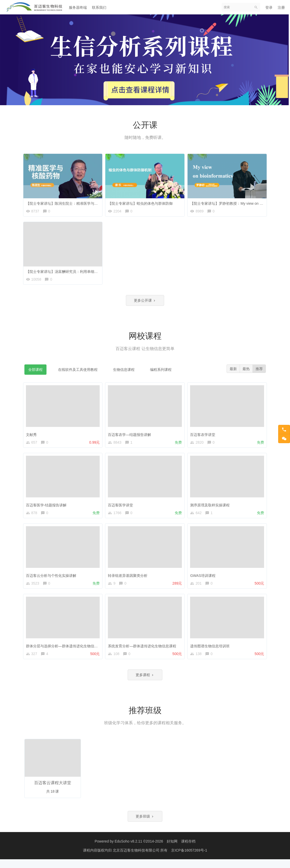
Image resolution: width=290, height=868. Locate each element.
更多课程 (145, 683)
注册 (281, 7)
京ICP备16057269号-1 (189, 859)
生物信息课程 (124, 373)
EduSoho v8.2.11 (128, 850)
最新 (232, 372)
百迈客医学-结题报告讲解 (48, 508)
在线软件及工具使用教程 (78, 373)
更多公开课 (145, 303)
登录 (269, 7)
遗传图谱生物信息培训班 (211, 651)
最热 (245, 372)
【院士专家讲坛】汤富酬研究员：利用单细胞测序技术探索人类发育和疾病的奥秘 (92, 271)
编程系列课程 (161, 373)
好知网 (172, 850)
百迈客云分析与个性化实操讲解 (52, 579)
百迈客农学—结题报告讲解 (131, 436)
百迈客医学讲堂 (122, 508)
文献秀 (33, 436)
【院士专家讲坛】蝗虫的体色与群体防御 (142, 202)
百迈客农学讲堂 (204, 436)
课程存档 (188, 850)
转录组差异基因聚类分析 (129, 579)
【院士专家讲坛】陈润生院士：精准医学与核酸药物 (69, 202)
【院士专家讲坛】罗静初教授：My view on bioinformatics (237, 202)
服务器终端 (78, 7)
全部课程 (35, 373)
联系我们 (99, 7)
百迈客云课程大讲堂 (53, 791)
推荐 (259, 372)
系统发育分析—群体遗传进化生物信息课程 (143, 651)
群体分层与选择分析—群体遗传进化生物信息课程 (67, 651)
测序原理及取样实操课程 (211, 508)
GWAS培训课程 (204, 579)
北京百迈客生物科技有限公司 (137, 859)
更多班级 (145, 825)
